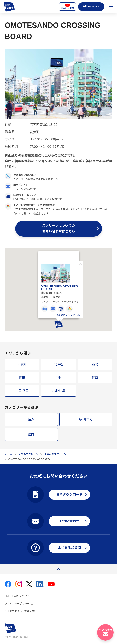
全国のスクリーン (28, 454)
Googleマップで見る (69, 314)
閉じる (80, 262)
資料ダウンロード (91, 7)
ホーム (8, 454)
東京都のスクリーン (55, 454)
